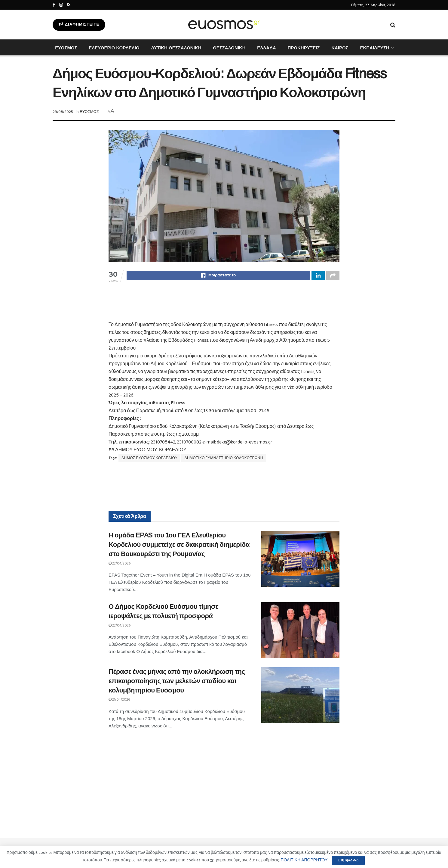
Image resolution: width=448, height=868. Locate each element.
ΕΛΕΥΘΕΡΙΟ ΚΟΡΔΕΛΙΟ (114, 48)
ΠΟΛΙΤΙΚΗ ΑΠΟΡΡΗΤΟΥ (304, 860)
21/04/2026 (119, 700)
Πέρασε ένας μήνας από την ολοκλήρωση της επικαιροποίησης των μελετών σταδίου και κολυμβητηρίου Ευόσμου (177, 682)
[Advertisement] (224, 306)
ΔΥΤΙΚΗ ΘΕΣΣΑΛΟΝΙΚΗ (176, 48)
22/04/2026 (120, 564)
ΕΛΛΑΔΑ (266, 48)
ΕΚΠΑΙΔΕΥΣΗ (374, 48)
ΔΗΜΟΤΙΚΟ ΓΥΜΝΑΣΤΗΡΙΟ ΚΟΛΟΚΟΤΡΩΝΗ (224, 459)
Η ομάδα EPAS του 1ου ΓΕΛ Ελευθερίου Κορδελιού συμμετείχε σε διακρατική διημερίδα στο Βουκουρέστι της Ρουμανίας (179, 546)
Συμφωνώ (348, 860)
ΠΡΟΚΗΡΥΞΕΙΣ (304, 48)
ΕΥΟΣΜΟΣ (66, 48)
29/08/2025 (63, 112)
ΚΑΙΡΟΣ (340, 48)
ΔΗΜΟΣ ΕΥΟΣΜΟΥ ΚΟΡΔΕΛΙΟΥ (149, 459)
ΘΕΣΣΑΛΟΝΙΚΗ (229, 48)
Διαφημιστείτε (79, 25)
